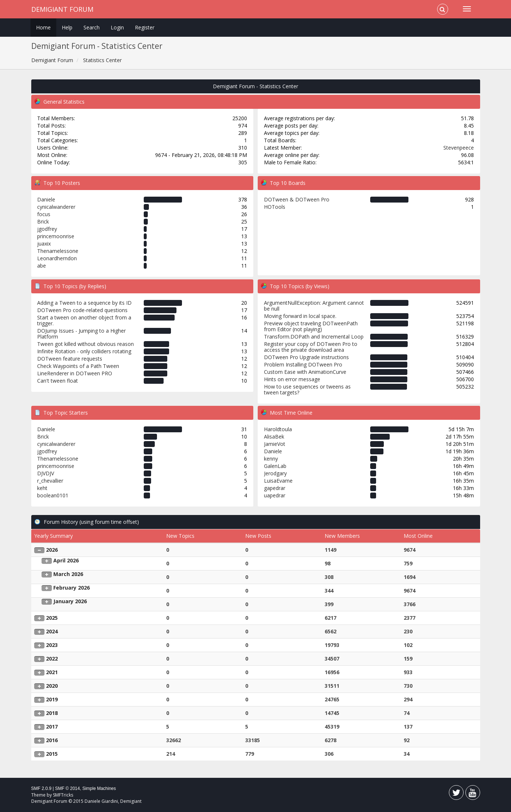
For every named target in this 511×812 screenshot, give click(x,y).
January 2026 (70, 601)
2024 (52, 631)
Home (43, 27)
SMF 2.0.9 (41, 788)
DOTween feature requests (70, 359)
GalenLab (275, 466)
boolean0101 (53, 495)
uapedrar (275, 495)
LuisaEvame (278, 481)
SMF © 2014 (68, 788)
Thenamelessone (58, 251)
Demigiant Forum (62, 9)
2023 (52, 645)
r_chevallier (50, 481)
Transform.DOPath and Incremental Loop (314, 337)
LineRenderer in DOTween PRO (75, 373)
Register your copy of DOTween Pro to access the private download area (311, 347)
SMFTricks (63, 795)
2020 (52, 686)
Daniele (46, 199)
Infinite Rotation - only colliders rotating (84, 351)
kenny (271, 459)
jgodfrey (47, 229)
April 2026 (66, 560)
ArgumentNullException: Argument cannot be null (314, 306)
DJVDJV (46, 473)
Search (92, 27)
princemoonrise (56, 236)
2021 (52, 672)
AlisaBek (274, 437)
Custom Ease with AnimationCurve (305, 372)
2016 (52, 740)
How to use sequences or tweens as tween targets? (307, 389)
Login (117, 27)
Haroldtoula (278, 429)
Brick (43, 221)
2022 (52, 659)
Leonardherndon (57, 258)
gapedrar (275, 488)
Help (67, 27)
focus (44, 214)
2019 (52, 699)
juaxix (44, 244)
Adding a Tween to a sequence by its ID (84, 303)
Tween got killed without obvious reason (85, 344)
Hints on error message (292, 379)
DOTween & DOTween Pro (297, 199)
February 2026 (72, 588)
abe (42, 266)
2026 (52, 550)
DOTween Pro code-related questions (82, 310)
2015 (52, 754)
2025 (52, 618)
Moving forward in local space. (300, 316)
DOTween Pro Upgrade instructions (306, 357)
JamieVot (275, 444)
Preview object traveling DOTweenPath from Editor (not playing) (311, 326)
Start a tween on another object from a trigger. (84, 320)
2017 (52, 727)
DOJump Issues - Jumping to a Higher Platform (81, 334)
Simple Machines (99, 788)
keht (42, 488)
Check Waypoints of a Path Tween (78, 366)
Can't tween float (58, 381)
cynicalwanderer (56, 207)
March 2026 (68, 574)
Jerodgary (275, 473)
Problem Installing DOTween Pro (303, 364)
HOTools (275, 207)
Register (145, 27)
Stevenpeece (459, 148)
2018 (52, 713)
